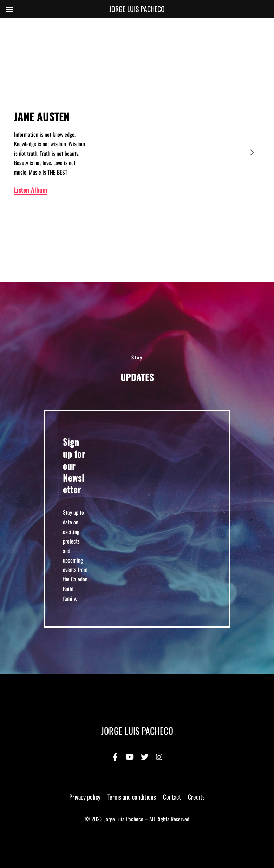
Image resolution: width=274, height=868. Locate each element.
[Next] (252, 153)
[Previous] (22, 153)
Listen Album (31, 190)
